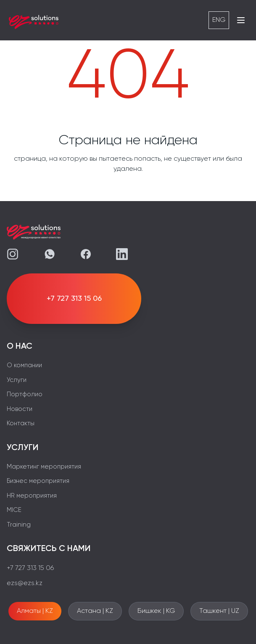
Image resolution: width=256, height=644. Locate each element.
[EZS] (34, 20)
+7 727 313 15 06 (30, 568)
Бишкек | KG (156, 611)
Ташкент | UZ (219, 611)
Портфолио (25, 394)
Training (19, 525)
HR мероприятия (32, 496)
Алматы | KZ (35, 611)
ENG (219, 20)
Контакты (21, 423)
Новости (20, 409)
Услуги (17, 380)
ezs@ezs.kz (25, 583)
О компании (24, 365)
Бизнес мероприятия (38, 481)
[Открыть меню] (241, 20)
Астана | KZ (95, 611)
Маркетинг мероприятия (44, 467)
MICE (14, 510)
